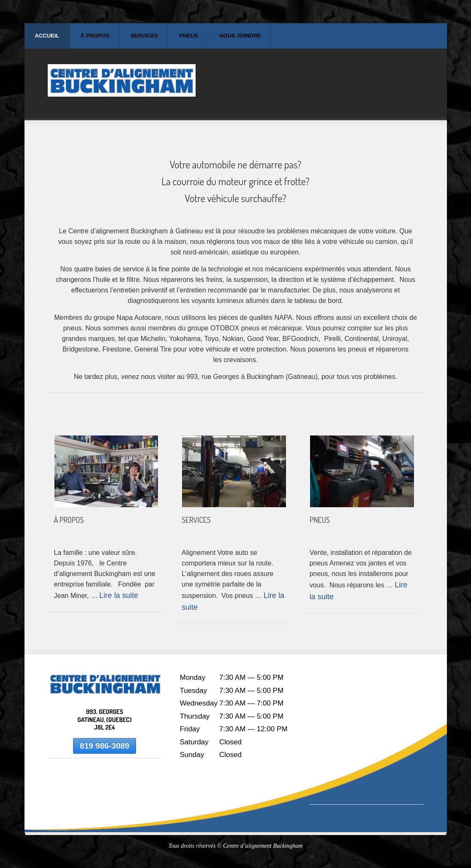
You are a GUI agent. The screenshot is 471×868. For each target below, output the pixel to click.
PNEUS (320, 520)
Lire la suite (119, 595)
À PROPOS (69, 520)
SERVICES (196, 520)
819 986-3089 (105, 746)
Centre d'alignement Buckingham (122, 88)
